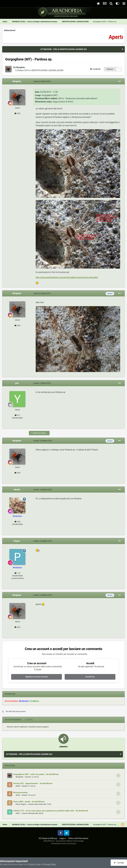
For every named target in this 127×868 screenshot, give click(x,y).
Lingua (63, 838)
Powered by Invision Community (64, 844)
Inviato (42, 81)
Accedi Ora (90, 677)
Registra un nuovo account (37, 677)
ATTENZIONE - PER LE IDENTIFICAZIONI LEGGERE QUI (63, 49)
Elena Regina (21, 804)
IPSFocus (53, 838)
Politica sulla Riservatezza (78, 838)
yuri (17, 383)
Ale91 (18, 813)
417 (17, 415)
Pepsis (17, 541)
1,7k (17, 573)
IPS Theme (43, 838)
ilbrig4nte (20, 67)
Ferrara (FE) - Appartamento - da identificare (33, 783)
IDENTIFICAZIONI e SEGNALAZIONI (47, 70)
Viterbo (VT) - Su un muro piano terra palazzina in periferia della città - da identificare (51, 811)
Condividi (95, 69)
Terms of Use (35, 864)
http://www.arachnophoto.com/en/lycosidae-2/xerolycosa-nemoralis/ (67, 277)
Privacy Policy (50, 864)
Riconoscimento (21, 792)
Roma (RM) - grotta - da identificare (29, 802)
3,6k (17, 113)
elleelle (17, 490)
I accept (119, 863)
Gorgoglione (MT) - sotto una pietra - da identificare (36, 774)
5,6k (17, 522)
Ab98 (18, 786)
